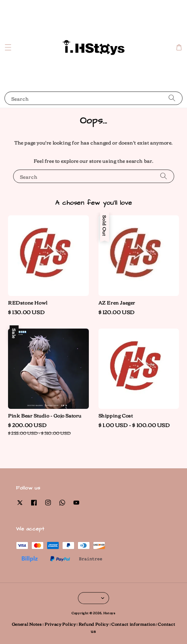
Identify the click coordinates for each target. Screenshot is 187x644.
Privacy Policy (60, 624)
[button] (8, 47)
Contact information (133, 624)
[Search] (172, 98)
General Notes (27, 624)
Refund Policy (94, 624)
